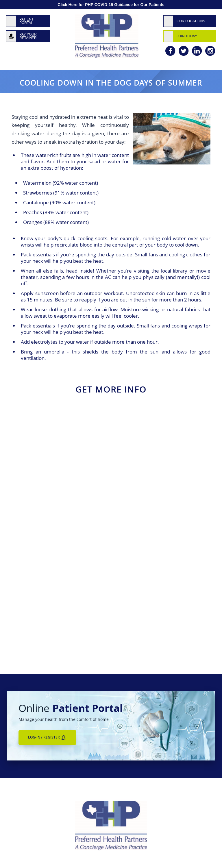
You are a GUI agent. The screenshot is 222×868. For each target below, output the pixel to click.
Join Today (187, 36)
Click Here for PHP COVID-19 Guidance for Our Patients (111, 5)
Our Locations (191, 21)
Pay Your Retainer (28, 36)
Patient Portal (26, 21)
